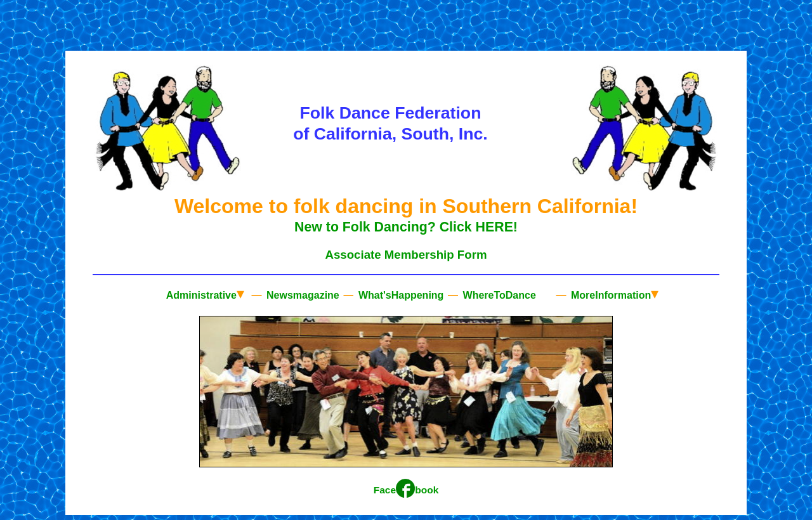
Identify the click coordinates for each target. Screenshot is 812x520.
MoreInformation (614, 293)
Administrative (205, 293)
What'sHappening (399, 295)
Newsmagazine (302, 295)
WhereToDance (498, 295)
